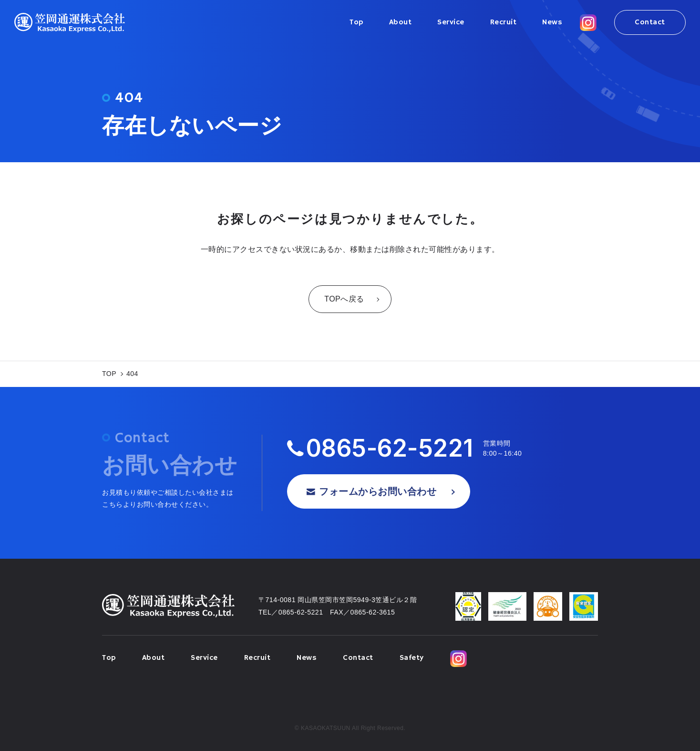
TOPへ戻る (344, 299)
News (552, 22)
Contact (650, 22)
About (401, 22)
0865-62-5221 (390, 449)
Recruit (504, 22)
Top (356, 22)
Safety (412, 658)
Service (451, 22)
